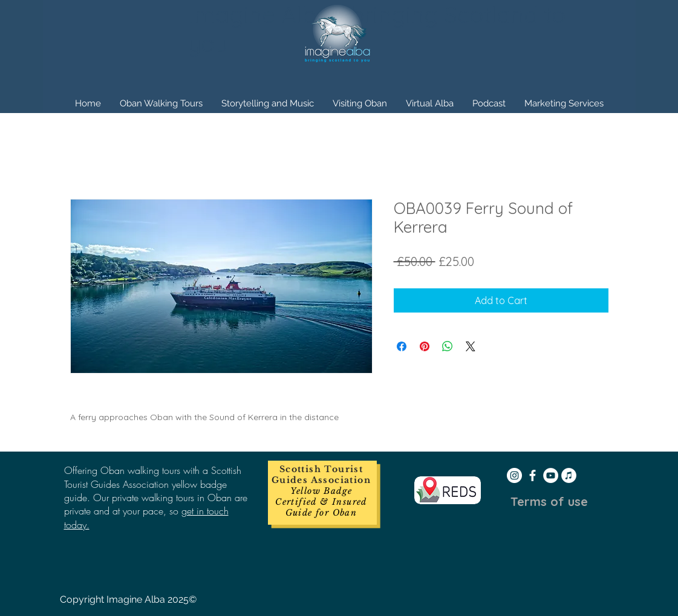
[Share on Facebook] (402, 346)
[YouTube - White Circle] (551, 475)
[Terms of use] (549, 502)
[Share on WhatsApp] (448, 346)
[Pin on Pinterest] (425, 346)
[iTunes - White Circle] (569, 475)
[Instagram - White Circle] (514, 475)
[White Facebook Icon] (533, 475)
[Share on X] (471, 346)
